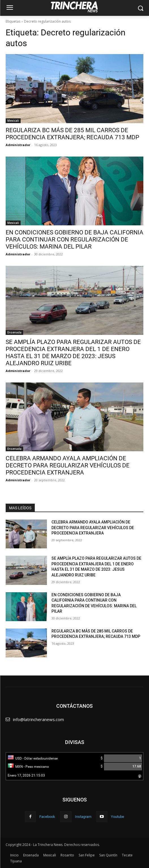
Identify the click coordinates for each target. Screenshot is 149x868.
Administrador (18, 145)
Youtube (117, 817)
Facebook (47, 817)
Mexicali (13, 121)
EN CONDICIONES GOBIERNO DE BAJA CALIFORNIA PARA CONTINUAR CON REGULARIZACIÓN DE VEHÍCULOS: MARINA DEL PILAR (74, 240)
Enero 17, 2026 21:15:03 (26, 775)
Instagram (83, 817)
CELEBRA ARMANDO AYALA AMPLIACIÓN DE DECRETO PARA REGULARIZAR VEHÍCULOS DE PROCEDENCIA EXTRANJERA (68, 465)
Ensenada (14, 332)
